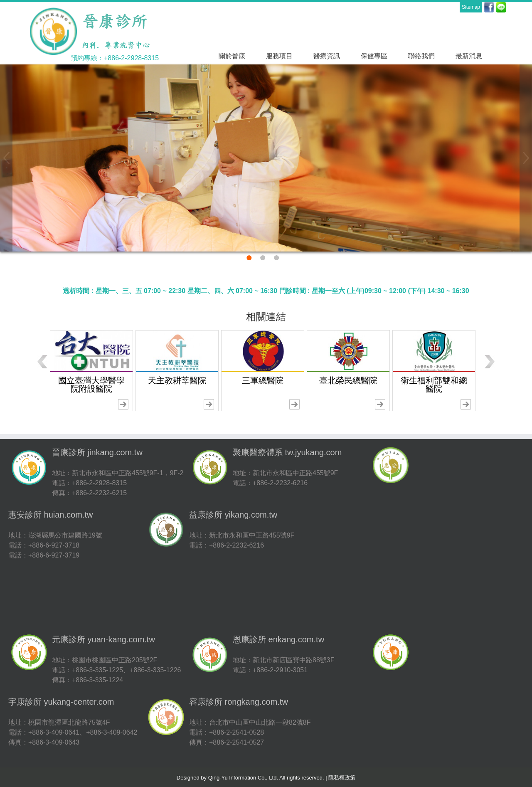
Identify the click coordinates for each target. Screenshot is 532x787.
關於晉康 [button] (232, 56)
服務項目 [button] (279, 56)
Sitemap (471, 7)
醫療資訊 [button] (327, 56)
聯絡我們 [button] (421, 56)
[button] (6, 158)
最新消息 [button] (469, 56)
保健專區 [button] (374, 56)
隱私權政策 (342, 778)
